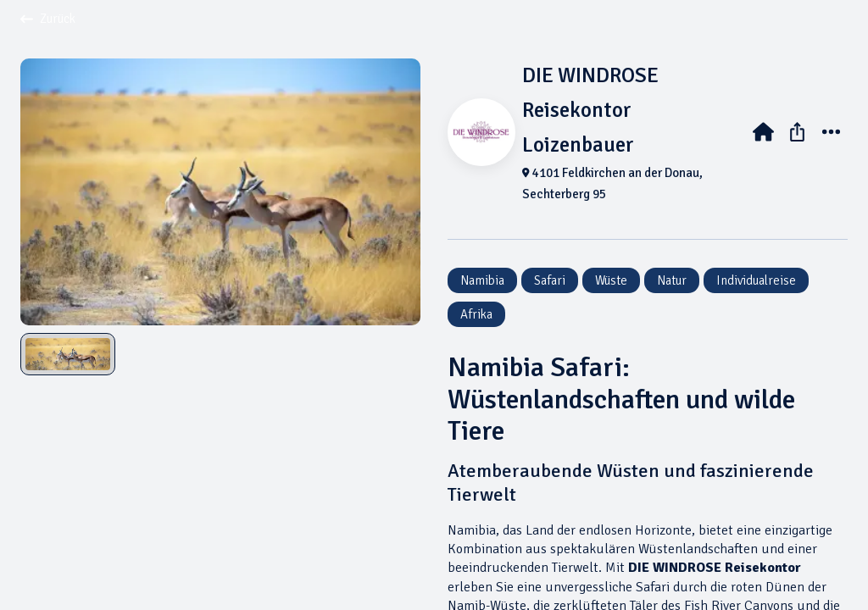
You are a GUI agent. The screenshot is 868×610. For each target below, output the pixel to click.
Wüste (611, 280)
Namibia (482, 280)
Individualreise (756, 280)
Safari (550, 280)
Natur (672, 280)
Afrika (476, 314)
